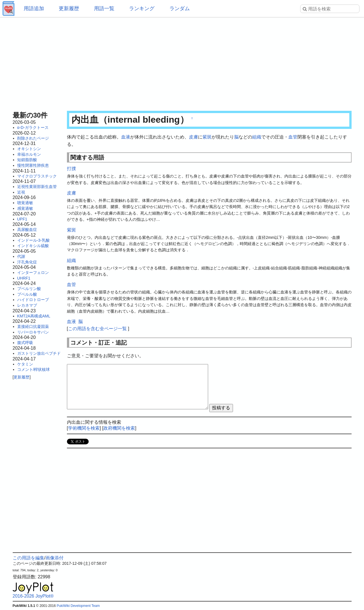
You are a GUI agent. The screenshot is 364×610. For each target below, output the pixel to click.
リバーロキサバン (33, 332)
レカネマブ (27, 305)
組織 (257, 137)
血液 (126, 137)
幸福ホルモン (29, 154)
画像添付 (55, 558)
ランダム (180, 8)
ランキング (142, 8)
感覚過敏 (25, 208)
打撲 (71, 169)
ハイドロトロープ (33, 300)
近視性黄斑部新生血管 (37, 187)
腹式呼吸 (25, 343)
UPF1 (22, 219)
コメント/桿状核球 (34, 369)
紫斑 (207, 137)
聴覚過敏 (25, 203)
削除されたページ (33, 138)
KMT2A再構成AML (34, 316)
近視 (21, 192)
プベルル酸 (27, 294)
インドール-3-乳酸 (33, 240)
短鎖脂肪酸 (27, 160)
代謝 (21, 256)
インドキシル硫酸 (33, 246)
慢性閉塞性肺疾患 (33, 165)
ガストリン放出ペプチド (39, 353)
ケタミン (25, 364)
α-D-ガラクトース (33, 127)
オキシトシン (29, 149)
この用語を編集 (29, 558)
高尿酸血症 (27, 230)
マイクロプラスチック (37, 176)
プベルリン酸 (29, 289)
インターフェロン (33, 272)
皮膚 (193, 137)
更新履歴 (69, 8)
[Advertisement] (182, 62)
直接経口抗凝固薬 (33, 326)
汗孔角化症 (27, 262)
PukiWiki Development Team (78, 606)
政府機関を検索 (119, 428)
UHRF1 (24, 278)
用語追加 (34, 8)
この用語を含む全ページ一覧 (97, 329)
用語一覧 (104, 8)
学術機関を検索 (84, 428)
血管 (293, 137)
